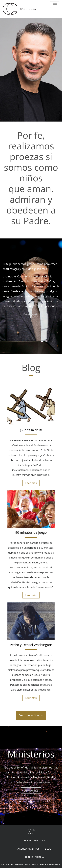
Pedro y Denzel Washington (31, 645)
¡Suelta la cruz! (31, 430)
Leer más (31, 483)
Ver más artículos (31, 715)
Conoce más (31, 314)
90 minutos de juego (31, 532)
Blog (48, 849)
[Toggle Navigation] (55, 5)
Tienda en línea (34, 857)
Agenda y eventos (29, 849)
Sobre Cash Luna (34, 841)
